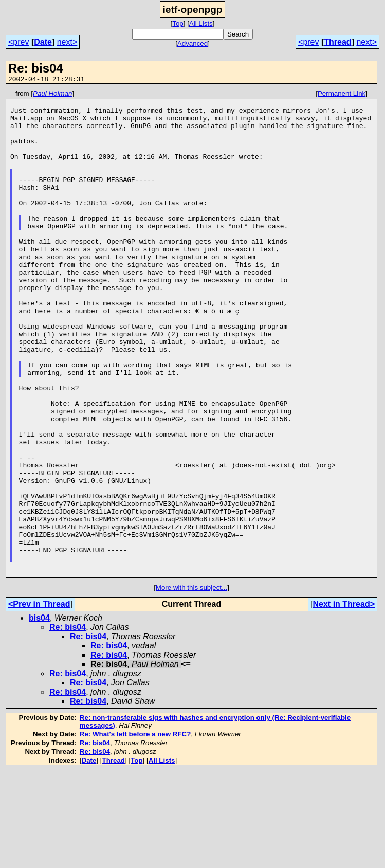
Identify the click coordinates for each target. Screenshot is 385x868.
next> (67, 42)
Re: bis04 (68, 724)
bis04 (39, 715)
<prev (19, 42)
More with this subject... (191, 685)
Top (178, 23)
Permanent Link (342, 95)
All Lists (201, 23)
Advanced (192, 43)
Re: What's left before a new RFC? (135, 831)
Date (43, 42)
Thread (337, 42)
